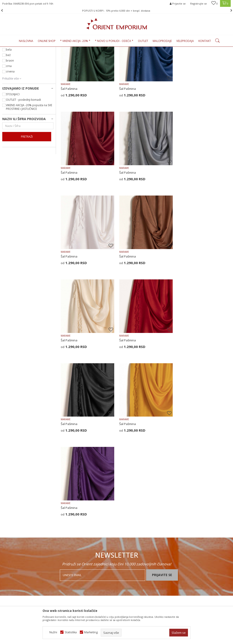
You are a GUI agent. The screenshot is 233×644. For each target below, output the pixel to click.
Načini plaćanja (129, 520)
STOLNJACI (13, 141)
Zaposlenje (68, 502)
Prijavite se (162, 453)
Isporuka (125, 532)
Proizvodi (34, 49)
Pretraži (27, 183)
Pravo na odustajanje (134, 560)
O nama (66, 496)
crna (9, 113)
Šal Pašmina (69, 135)
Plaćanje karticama (132, 526)
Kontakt (66, 508)
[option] (116, 11)
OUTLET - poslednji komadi (23, 146)
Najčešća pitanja (72, 514)
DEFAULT (14, 80)
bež (8, 102)
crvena (10, 118)
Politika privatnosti (132, 502)
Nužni (53, 632)
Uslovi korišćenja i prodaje (137, 496)
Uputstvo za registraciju (135, 514)
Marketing (91, 632)
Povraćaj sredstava (132, 554)
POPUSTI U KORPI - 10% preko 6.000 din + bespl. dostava (116, 11)
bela (9, 96)
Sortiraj (202, 57)
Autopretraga (182, 57)
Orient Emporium (13, 49)
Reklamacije (127, 548)
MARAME (66, 131)
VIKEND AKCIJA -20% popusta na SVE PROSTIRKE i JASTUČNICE (29, 154)
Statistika (71, 632)
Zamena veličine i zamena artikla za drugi (144, 540)
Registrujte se (199, 4)
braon (10, 107)
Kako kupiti (126, 508)
